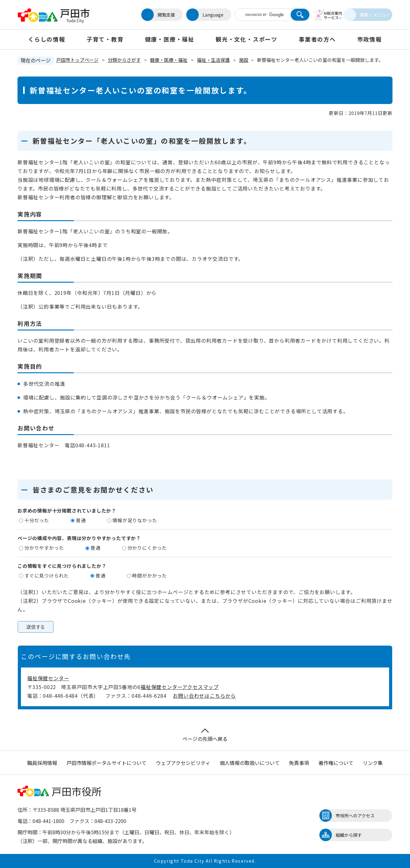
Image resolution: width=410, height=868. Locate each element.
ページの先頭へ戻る (205, 735)
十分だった (37, 520)
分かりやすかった (44, 548)
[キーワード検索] (256, 15)
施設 (244, 60)
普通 (81, 520)
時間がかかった (150, 575)
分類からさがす (124, 60)
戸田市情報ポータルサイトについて (107, 763)
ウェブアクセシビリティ (183, 763)
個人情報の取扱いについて (250, 763)
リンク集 (373, 763)
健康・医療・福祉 (170, 39)
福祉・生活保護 (213, 60)
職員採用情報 (42, 763)
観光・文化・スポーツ (247, 39)
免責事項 (299, 763)
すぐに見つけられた (47, 575)
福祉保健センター (48, 678)
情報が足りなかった (135, 520)
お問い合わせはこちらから (204, 696)
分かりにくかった (147, 548)
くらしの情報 (47, 39)
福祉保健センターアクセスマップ (180, 687)
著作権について (336, 763)
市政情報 (370, 39)
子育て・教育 (105, 39)
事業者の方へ (317, 39)
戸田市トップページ (77, 60)
